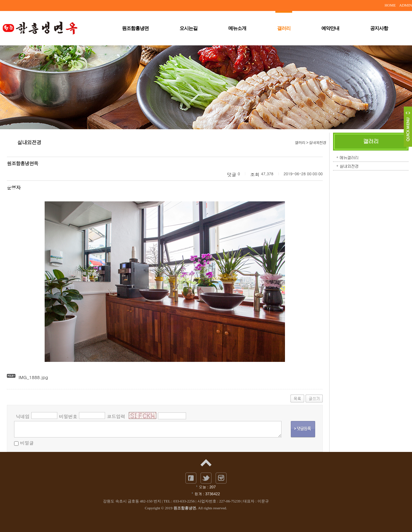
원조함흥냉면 (135, 28)
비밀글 (27, 443)
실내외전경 (349, 166)
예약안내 (330, 28)
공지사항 (379, 28)
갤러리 (284, 28)
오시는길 (188, 28)
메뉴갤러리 (349, 157)
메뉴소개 (237, 28)
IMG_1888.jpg (33, 377)
